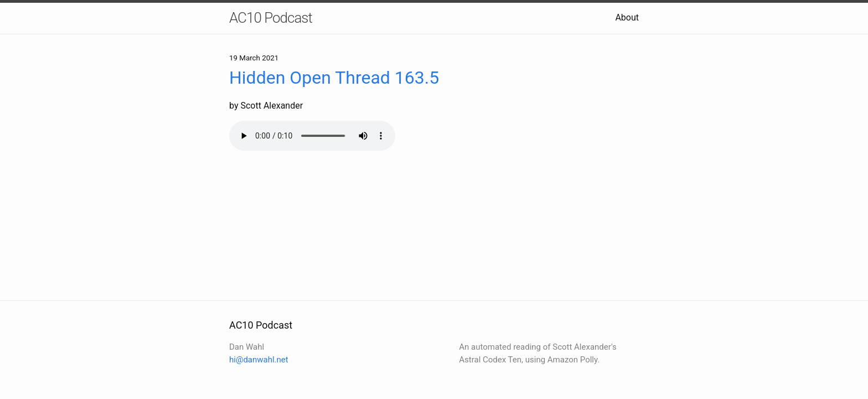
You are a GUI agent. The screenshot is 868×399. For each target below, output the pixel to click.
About (627, 17)
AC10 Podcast (271, 18)
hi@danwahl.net (259, 360)
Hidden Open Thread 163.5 (334, 78)
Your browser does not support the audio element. (312, 136)
